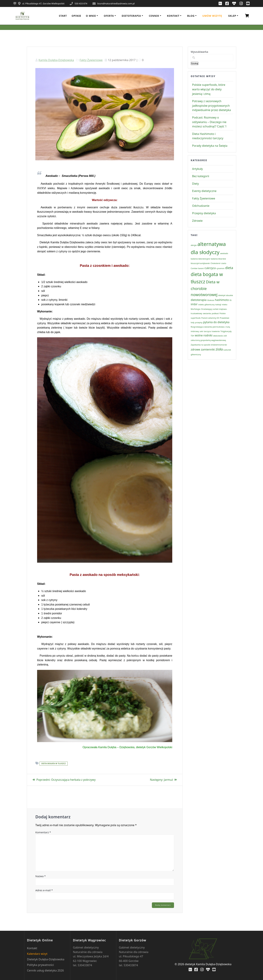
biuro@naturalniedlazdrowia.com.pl (116, 3)
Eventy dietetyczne (204, 191)
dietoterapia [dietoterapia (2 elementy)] (199, 300)
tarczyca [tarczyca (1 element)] (207, 331)
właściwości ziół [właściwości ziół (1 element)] (220, 336)
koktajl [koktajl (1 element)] (218, 305)
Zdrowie (197, 221)
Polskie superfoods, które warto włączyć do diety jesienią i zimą (209, 89)
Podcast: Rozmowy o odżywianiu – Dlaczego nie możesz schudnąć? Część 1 (209, 122)
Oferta (109, 16)
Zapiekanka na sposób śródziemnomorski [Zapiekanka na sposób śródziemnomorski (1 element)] (209, 345)
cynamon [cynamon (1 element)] (221, 268)
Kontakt (173, 16)
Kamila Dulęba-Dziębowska (56, 60)
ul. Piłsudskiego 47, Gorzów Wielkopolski (43, 3)
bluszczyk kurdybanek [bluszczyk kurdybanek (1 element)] (200, 263)
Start (63, 16)
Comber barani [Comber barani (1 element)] (197, 268)
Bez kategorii (201, 176)
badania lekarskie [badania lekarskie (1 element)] (218, 259)
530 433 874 (81, 3)
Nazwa (40, 876)
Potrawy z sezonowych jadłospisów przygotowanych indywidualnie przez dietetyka (212, 106)
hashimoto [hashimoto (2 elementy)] (222, 300)
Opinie (76, 16)
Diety (196, 184)
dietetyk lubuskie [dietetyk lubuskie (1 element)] (226, 295)
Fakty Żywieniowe (91, 60)
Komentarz (43, 832)
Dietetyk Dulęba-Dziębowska (46, 959)
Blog (191, 16)
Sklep (232, 16)
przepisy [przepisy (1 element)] (199, 322)
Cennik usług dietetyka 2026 (45, 970)
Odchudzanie (201, 206)
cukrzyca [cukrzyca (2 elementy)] (210, 268)
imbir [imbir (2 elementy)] (194, 304)
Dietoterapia (131, 16)
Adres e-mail (44, 890)
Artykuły (198, 169)
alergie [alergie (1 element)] (194, 245)
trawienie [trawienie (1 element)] (216, 331)
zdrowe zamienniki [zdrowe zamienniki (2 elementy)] (203, 349)
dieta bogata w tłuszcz (54, 763)
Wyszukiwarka (199, 52)
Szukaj (195, 63)
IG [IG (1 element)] (231, 300)
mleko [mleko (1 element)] (225, 305)
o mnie (91, 16)
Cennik (154, 16)
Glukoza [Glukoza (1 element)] (211, 300)
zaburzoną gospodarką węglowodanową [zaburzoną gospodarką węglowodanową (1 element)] (208, 340)
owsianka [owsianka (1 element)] (207, 313)
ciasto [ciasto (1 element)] (224, 263)
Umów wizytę (212, 16)
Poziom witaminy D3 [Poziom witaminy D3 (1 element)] (210, 318)
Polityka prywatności (40, 965)
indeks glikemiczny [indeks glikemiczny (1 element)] (206, 305)
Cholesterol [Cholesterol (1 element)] (215, 263)
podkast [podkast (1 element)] (215, 313)
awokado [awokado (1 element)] (224, 253)
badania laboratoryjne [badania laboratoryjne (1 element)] (200, 259)
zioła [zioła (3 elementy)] (219, 349)
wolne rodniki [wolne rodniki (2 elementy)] (204, 335)
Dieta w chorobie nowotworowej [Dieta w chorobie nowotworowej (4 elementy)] (205, 288)
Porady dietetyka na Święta (210, 146)
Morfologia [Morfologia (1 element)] (196, 309)
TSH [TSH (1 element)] (192, 336)
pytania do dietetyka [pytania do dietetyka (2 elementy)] (216, 322)
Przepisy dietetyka (204, 213)
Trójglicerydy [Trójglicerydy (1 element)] (226, 331)
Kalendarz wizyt (37, 954)
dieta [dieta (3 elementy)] (229, 268)
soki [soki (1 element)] (201, 331)
